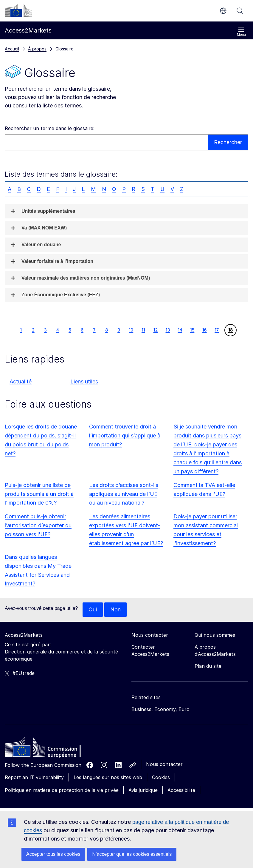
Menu (241, 31)
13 (168, 330)
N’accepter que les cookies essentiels (132, 854)
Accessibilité (181, 790)
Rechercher (240, 11)
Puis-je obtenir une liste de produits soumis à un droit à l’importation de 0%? (39, 494)
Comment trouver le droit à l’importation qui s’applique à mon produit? (125, 435)
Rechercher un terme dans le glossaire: (50, 128)
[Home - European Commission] (48, 749)
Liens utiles (84, 381)
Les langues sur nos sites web (108, 777)
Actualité (21, 381)
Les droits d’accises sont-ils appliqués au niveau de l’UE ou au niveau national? (124, 494)
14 (180, 330)
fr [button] (223, 11)
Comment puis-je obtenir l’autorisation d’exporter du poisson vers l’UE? (38, 525)
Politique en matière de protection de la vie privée (62, 790)
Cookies (161, 777)
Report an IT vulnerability (34, 777)
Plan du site (208, 666)
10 (131, 330)
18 (230, 330)
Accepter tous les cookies (53, 854)
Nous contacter (164, 764)
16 (204, 330)
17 (216, 330)
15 (192, 330)
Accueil (12, 49)
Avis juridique (143, 790)
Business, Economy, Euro (160, 709)
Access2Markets (24, 635)
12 (156, 330)
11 (143, 330)
